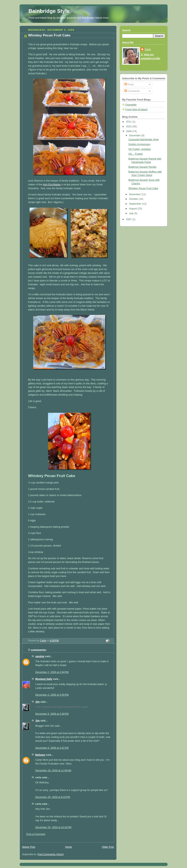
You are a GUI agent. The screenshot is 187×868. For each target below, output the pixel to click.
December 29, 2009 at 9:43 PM (53, 797)
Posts (129, 84)
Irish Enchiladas (52, 185)
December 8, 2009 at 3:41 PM (52, 748)
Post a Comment (36, 834)
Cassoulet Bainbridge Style (143, 140)
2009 (129, 131)
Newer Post (29, 847)
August (133, 209)
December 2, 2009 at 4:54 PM (52, 672)
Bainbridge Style (49, 11)
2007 (129, 219)
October (134, 199)
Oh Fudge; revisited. (140, 149)
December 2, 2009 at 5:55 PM (52, 695)
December (135, 136)
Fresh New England (136, 110)
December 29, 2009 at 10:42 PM (53, 827)
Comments (132, 91)
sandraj (40, 656)
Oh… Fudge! (136, 154)
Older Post (108, 847)
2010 (129, 127)
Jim (38, 702)
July (132, 213)
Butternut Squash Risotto (142, 167)
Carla (148, 49)
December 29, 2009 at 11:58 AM (53, 771)
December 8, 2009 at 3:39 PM (52, 714)
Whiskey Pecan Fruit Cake (143, 188)
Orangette (131, 105)
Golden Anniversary (139, 144)
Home (69, 847)
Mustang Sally (44, 679)
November (135, 194)
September (135, 204)
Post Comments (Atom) (51, 854)
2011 (129, 122)
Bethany (40, 755)
